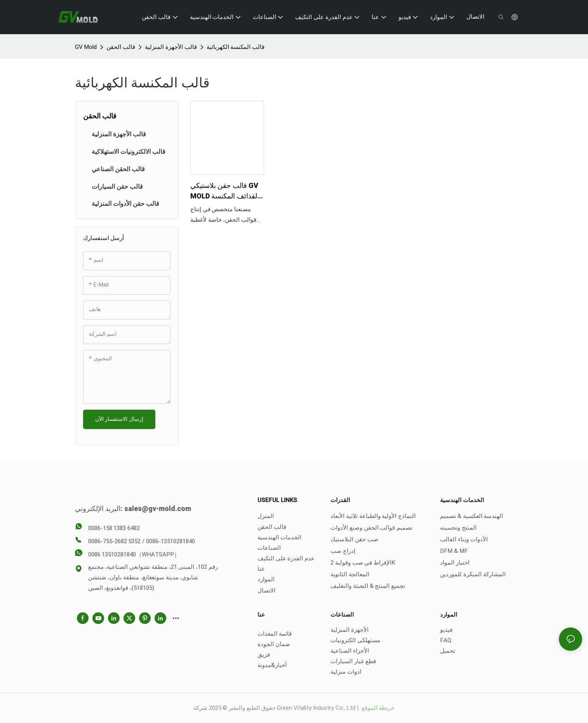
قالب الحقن (121, 47)
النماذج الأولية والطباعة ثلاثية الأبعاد (373, 516)
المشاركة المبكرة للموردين (473, 574)
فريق (264, 655)
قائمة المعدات (275, 634)
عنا (261, 569)
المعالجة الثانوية (350, 574)
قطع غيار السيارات (353, 661)
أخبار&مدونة (272, 665)
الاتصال (266, 591)
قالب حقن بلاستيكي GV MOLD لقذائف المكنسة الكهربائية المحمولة (224, 191)
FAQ (446, 640)
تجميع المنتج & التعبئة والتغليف (368, 586)
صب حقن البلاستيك (354, 539)
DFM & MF (454, 551)
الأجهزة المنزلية (350, 630)
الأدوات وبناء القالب (464, 539)
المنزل (266, 516)
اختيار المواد (455, 563)
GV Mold (86, 47)
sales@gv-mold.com (158, 509)
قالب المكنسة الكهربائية (236, 47)
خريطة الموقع (378, 708)
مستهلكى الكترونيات (355, 640)
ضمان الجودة (274, 644)
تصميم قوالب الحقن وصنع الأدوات (371, 528)
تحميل (448, 651)
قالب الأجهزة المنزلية (171, 47)
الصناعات (269, 548)
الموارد (266, 579)
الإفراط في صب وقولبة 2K (363, 563)
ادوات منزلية (346, 672)
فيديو (446, 630)
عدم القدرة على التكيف (286, 558)
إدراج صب (343, 551)
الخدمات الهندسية (279, 537)
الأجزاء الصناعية (350, 651)
